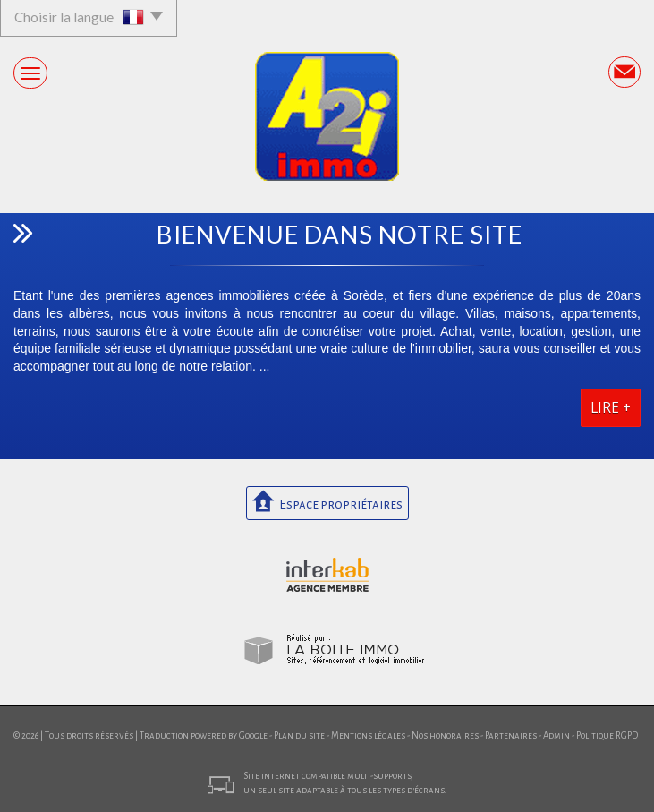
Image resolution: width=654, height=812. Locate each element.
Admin (556, 735)
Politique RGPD (607, 735)
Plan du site (299, 735)
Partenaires (511, 735)
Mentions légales (368, 735)
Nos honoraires (445, 735)
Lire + (611, 408)
